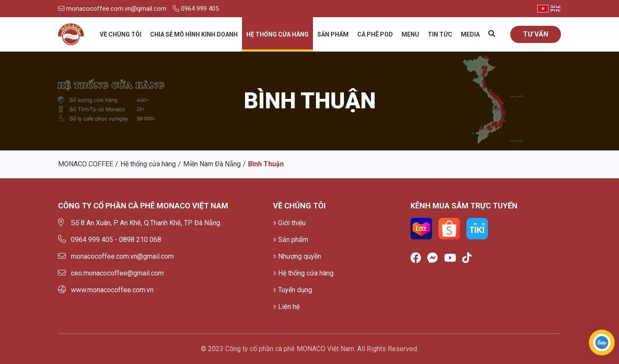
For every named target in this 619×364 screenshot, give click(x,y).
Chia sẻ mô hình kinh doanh (194, 34)
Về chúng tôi (121, 34)
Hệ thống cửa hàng (277, 34)
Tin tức (440, 34)
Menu (410, 34)
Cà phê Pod (375, 34)
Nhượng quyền (297, 256)
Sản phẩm (333, 34)
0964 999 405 (196, 9)
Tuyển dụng (293, 290)
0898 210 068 (140, 240)
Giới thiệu (289, 223)
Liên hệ (286, 307)
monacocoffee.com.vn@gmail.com (112, 9)
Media (470, 34)
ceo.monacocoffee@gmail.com (111, 273)
